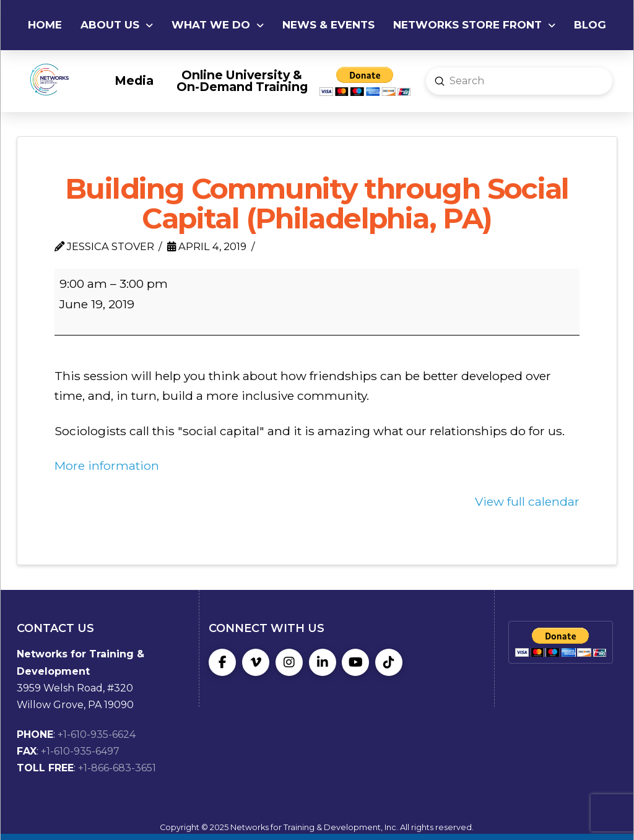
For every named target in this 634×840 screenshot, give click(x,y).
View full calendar (527, 501)
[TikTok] (389, 662)
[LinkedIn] (323, 662)
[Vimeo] (256, 662)
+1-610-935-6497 (80, 751)
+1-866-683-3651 (117, 768)
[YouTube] (355, 662)
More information (107, 465)
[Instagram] (289, 662)
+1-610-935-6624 (97, 734)
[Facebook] (222, 662)
